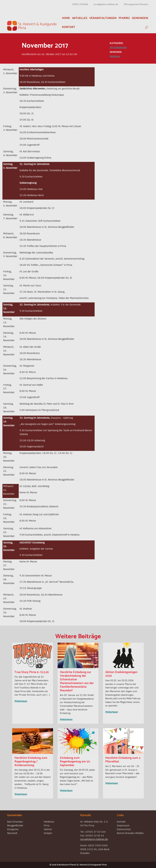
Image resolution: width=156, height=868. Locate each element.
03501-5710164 (80, 4)
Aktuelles (80, 18)
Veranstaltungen (103, 18)
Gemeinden (140, 18)
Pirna (47, 825)
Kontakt (69, 27)
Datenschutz (124, 829)
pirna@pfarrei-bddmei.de (106, 4)
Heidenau (115, 56)
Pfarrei (124, 18)
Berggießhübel (15, 825)
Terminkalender (118, 47)
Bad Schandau (15, 821)
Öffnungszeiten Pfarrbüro (136, 4)
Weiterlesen (21, 701)
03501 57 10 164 (96, 832)
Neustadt (12, 833)
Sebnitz (48, 829)
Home (66, 18)
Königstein (13, 829)
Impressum (123, 825)
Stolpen (48, 833)
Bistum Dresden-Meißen (130, 833)
